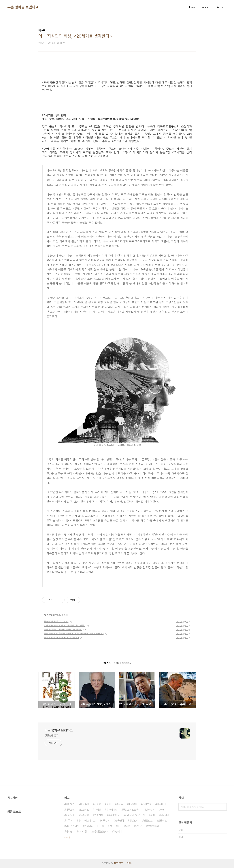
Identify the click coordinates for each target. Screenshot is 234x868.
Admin (206, 7)
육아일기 (70, 804)
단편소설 (107, 826)
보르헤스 (84, 810)
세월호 (98, 804)
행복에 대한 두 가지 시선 (56, 621)
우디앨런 (165, 815)
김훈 (128, 826)
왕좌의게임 (112, 810)
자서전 (98, 810)
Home (191, 7)
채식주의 (84, 804)
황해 (152, 815)
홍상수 (120, 804)
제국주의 (105, 821)
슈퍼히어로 (114, 815)
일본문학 (84, 815)
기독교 (69, 821)
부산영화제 (153, 826)
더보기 (67, 838)
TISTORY (118, 863)
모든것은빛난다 (100, 832)
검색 (223, 807)
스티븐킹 (147, 804)
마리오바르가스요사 (135, 815)
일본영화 (134, 821)
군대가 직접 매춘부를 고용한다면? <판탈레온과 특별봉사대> (74, 633)
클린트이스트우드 (132, 810)
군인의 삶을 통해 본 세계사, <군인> (61, 638)
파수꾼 (69, 832)
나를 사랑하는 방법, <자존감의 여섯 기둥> (65, 625)
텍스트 (47, 615)
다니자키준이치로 (87, 821)
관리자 (129, 863)
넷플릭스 (162, 821)
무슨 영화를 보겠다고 (23, 7)
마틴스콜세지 (72, 826)
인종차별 (99, 815)
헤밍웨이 (117, 832)
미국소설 (70, 810)
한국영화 (120, 821)
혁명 (162, 810)
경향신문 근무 (51, 735)
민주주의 (150, 810)
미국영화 (133, 804)
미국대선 (161, 804)
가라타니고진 (91, 826)
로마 (109, 804)
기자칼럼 (70, 815)
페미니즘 (82, 832)
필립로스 (148, 821)
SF (119, 826)
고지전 (139, 826)
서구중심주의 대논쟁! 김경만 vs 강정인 (63, 629)
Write (220, 7)
